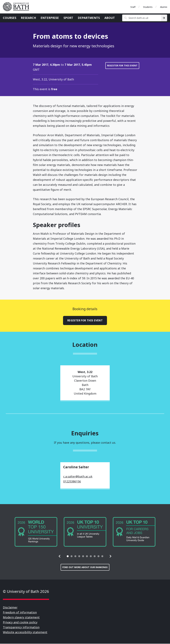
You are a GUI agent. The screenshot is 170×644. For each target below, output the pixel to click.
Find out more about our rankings (85, 567)
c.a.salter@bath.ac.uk (78, 477)
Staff (133, 7)
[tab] (68, 557)
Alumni (164, 7)
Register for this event (122, 65)
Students (148, 7)
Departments (89, 18)
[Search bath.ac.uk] (142, 18)
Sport (68, 18)
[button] (60, 557)
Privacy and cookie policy (20, 623)
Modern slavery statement (21, 618)
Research (28, 18)
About (110, 18)
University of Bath (17, 7)
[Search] (164, 18)
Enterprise (50, 18)
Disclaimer (10, 608)
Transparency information (21, 628)
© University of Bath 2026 (26, 592)
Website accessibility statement (25, 632)
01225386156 (72, 482)
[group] (36, 532)
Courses (10, 18)
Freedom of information (20, 613)
